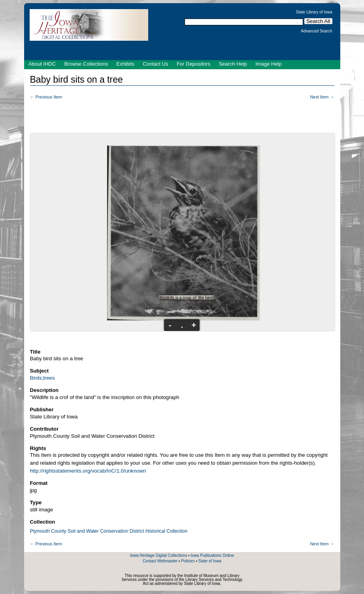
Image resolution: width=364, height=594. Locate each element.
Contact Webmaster (160, 561)
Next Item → (322, 97)
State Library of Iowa (314, 12)
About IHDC (42, 64)
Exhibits (125, 64)
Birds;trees (42, 378)
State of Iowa (210, 561)
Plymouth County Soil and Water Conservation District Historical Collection (109, 531)
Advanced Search (317, 31)
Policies (188, 561)
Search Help (233, 64)
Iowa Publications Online (212, 555)
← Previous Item (46, 97)
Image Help (268, 64)
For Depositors (193, 64)
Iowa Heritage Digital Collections (158, 555)
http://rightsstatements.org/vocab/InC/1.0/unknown (88, 471)
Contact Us (155, 64)
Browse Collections (86, 64)
